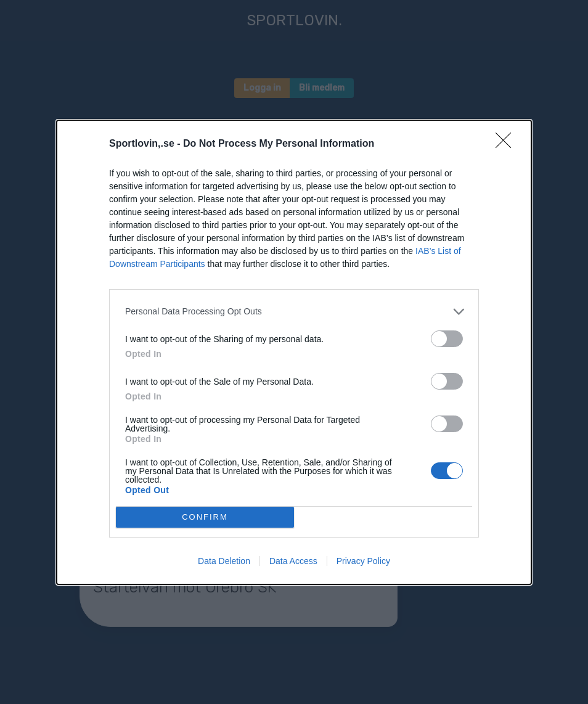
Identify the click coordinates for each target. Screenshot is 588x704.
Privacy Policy (363, 561)
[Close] (507, 144)
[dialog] (294, 352)
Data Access (293, 561)
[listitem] (294, 312)
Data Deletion (224, 561)
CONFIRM (205, 517)
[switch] (447, 339)
